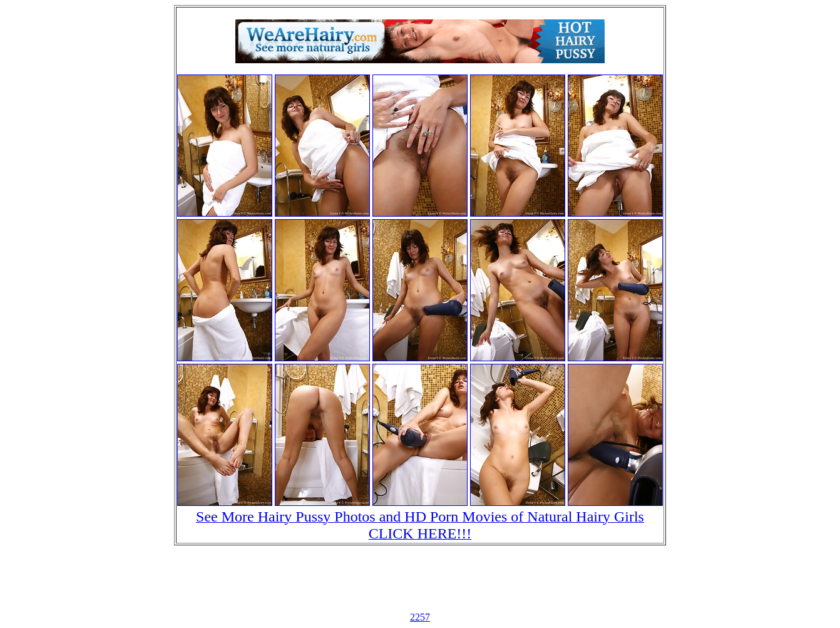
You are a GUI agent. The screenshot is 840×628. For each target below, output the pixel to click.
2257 (420, 617)
